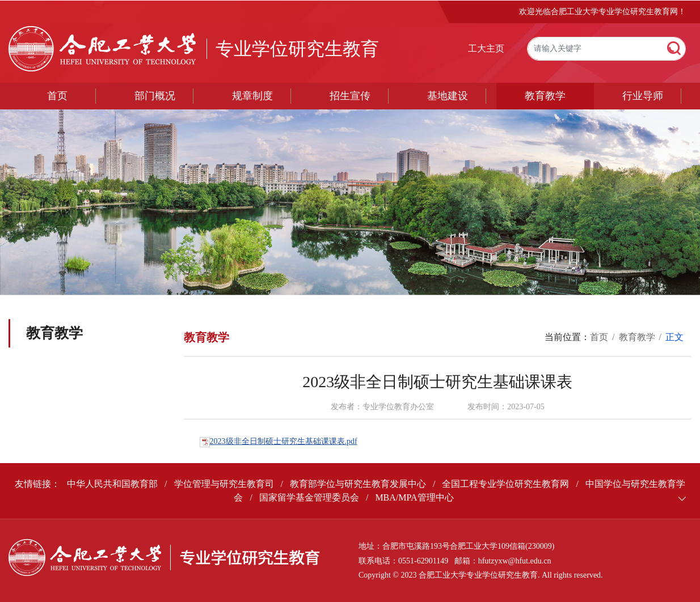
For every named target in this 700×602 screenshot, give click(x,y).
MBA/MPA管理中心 (414, 497)
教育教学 (545, 96)
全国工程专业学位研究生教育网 (505, 484)
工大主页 (486, 48)
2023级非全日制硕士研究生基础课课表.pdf (284, 441)
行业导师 (643, 96)
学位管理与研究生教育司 (224, 484)
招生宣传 (350, 96)
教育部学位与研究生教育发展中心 (358, 484)
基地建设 (448, 96)
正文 (674, 337)
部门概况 (155, 96)
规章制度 (252, 96)
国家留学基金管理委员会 (309, 497)
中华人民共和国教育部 (112, 484)
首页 (57, 96)
